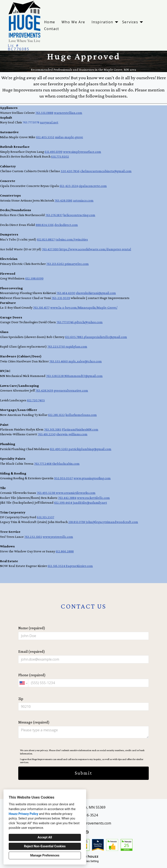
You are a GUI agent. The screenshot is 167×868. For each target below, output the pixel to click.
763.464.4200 (66, 293)
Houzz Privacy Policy (23, 814)
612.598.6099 (34, 278)
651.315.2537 (46, 517)
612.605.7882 (74, 337)
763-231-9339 (61, 298)
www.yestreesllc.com (58, 537)
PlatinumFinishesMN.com (80, 429)
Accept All (45, 837)
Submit (83, 773)
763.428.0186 (63, 200)
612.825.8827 (46, 239)
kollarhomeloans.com (81, 415)
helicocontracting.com (79, 215)
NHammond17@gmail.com (83, 376)
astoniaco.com (83, 200)
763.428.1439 (44, 390)
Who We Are (73, 22)
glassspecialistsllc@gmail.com (105, 337)
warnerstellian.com (68, 113)
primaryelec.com (77, 264)
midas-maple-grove (69, 137)
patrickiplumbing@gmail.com (90, 449)
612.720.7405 (36, 400)
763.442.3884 (67, 498)
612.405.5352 (45, 137)
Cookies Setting (90, 861)
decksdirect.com (66, 225)
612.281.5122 (56, 415)
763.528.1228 (55, 376)
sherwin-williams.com (72, 434)
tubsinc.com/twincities (72, 239)
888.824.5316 (45, 225)
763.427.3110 (51, 249)
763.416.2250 (47, 434)
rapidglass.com (76, 346)
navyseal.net (49, 122)
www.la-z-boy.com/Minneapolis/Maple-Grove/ (84, 307)
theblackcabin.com (66, 463)
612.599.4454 (63, 502)
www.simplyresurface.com (82, 152)
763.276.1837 (54, 215)
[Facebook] (87, 832)
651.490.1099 (53, 152)
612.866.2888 (65, 551)
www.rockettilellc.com (93, 498)
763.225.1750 (57, 346)
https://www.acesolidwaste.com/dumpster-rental (95, 249)
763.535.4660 (59, 361)
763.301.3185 (53, 429)
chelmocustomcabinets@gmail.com (106, 171)
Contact (52, 29)
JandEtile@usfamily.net (90, 502)
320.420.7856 (70, 171)
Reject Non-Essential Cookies (45, 846)
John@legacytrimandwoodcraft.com (112, 522)
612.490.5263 (59, 449)
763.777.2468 (43, 463)
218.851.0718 (77, 522)
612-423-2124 (69, 186)
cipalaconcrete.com (93, 186)
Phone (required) (83, 680)
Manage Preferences (45, 855)
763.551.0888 (44, 113)
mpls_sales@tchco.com (85, 361)
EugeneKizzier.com (79, 566)
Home (50, 22)
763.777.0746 (65, 322)
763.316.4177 (41, 307)
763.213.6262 (55, 264)
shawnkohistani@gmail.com (96, 293)
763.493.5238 (46, 493)
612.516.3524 (57, 566)
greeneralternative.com (71, 390)
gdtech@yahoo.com (89, 322)
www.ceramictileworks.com (76, 493)
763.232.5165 (33, 537)
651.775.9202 (60, 156)
